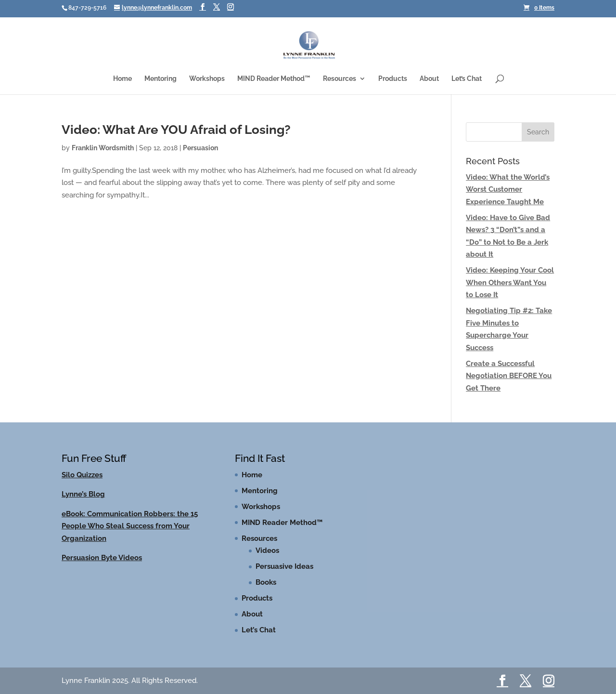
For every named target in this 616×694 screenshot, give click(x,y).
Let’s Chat (467, 79)
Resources (340, 79)
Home (122, 79)
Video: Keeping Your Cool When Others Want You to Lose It (510, 282)
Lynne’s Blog (83, 494)
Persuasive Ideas (284, 566)
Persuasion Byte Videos (102, 558)
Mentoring (160, 79)
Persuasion (200, 148)
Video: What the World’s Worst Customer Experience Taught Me (508, 190)
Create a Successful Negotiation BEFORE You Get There (509, 376)
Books (266, 582)
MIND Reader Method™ (274, 79)
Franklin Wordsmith (103, 148)
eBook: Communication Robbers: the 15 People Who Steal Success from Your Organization (130, 526)
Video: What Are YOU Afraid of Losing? (176, 130)
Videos (267, 550)
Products (393, 79)
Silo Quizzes (82, 475)
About (429, 79)
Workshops (207, 79)
